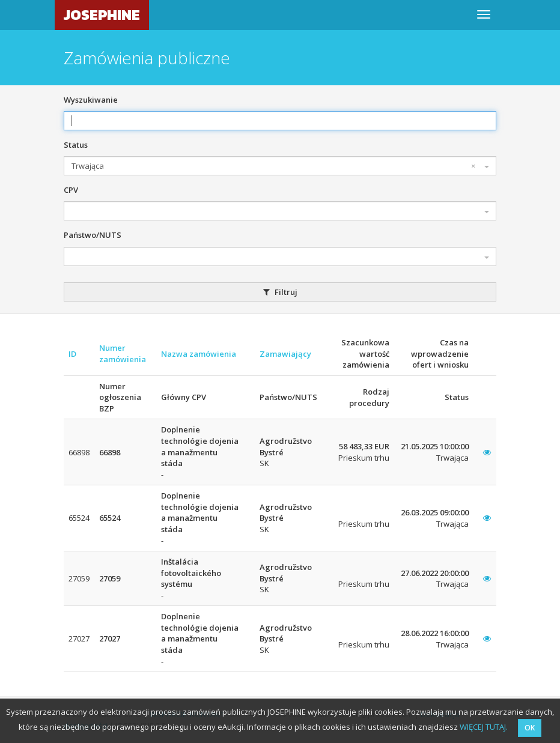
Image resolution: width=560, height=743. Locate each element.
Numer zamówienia (123, 353)
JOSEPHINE (102, 15)
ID (72, 354)
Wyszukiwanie (91, 100)
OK (530, 728)
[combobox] (280, 166)
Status (76, 145)
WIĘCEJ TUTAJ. (484, 727)
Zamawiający (285, 354)
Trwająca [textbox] (273, 166)
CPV (71, 190)
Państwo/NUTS (93, 235)
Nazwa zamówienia (199, 354)
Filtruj (280, 292)
